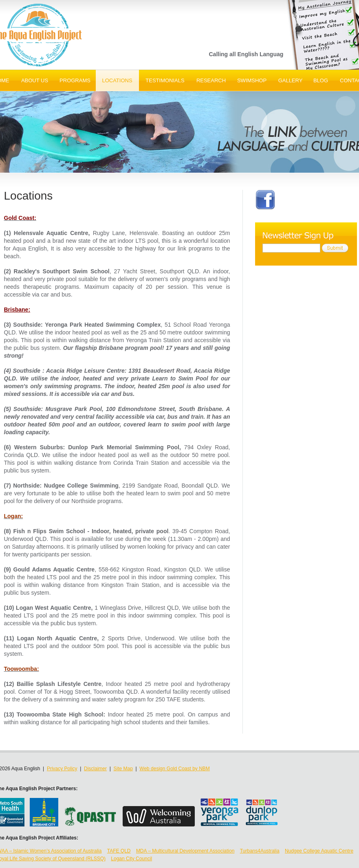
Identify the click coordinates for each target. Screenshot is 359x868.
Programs (75, 80)
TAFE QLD (119, 851)
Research (211, 80)
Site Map (123, 769)
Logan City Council (131, 859)
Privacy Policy (62, 769)
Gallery (291, 80)
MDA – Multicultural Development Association (185, 851)
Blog (321, 80)
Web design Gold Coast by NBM (175, 769)
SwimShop (252, 80)
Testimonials (165, 80)
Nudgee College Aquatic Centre (319, 851)
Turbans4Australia (260, 851)
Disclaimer (95, 769)
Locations (117, 80)
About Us (35, 80)
